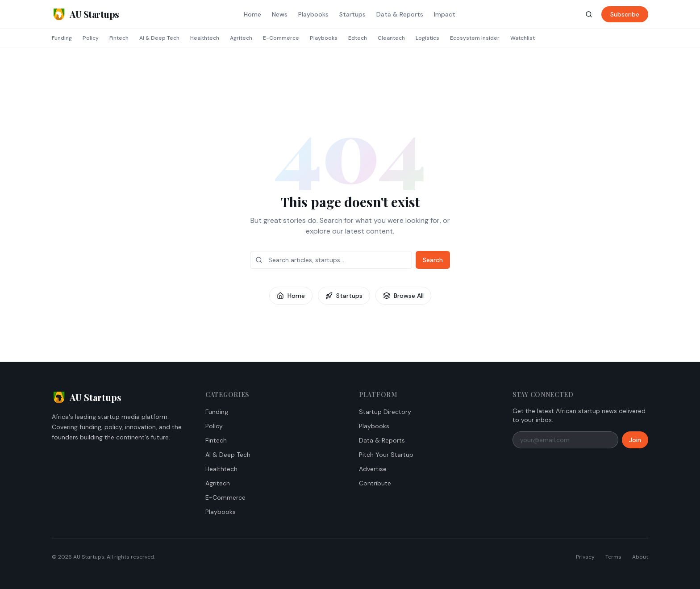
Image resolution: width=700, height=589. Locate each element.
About (640, 557)
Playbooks (313, 14)
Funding (62, 38)
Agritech (241, 38)
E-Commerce (281, 38)
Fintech (119, 38)
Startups (352, 14)
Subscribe (625, 14)
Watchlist (523, 38)
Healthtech (205, 38)
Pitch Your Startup (386, 455)
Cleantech (391, 38)
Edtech (358, 38)
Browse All (403, 296)
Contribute (375, 483)
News (280, 14)
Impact (445, 14)
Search (433, 260)
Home (252, 14)
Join (635, 440)
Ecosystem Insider (475, 38)
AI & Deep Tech (159, 38)
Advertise (373, 469)
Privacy (585, 557)
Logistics (427, 38)
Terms (613, 557)
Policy (91, 38)
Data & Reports (400, 14)
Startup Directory (385, 412)
